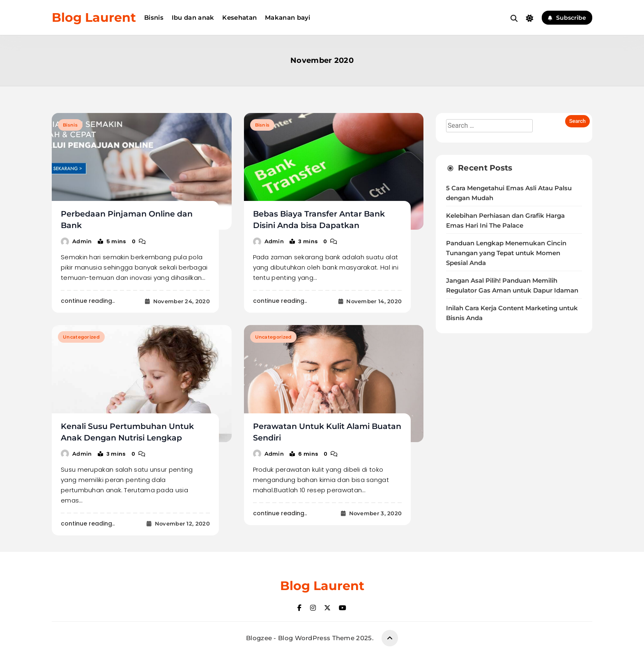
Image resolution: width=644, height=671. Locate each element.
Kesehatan (239, 17)
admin (82, 241)
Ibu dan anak (193, 17)
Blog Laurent (94, 17)
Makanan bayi (288, 17)
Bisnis (154, 17)
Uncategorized (81, 337)
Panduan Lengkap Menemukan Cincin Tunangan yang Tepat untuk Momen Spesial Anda (506, 253)
